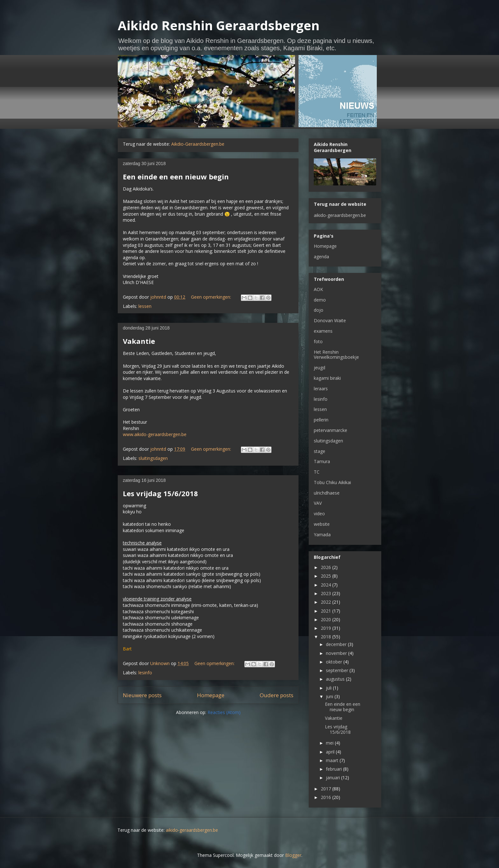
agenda (321, 257)
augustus (336, 679)
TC (317, 472)
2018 (327, 637)
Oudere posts (277, 695)
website (322, 524)
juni (330, 696)
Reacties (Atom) (224, 712)
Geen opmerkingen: (212, 297)
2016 (327, 797)
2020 (327, 619)
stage (320, 451)
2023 (327, 593)
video (319, 514)
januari (334, 778)
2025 (327, 576)
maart (333, 760)
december (337, 644)
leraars (321, 389)
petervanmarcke (330, 430)
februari (334, 769)
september (338, 670)
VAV (318, 503)
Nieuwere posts (142, 695)
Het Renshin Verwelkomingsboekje (336, 355)
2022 (327, 602)
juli (329, 688)
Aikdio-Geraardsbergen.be (198, 144)
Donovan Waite (330, 320)
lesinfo (145, 673)
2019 (327, 628)
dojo (319, 310)
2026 (327, 567)
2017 (327, 789)
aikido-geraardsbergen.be (340, 215)
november (337, 653)
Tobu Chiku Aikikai (332, 482)
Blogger (293, 855)
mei (330, 743)
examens (323, 331)
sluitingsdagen (153, 458)
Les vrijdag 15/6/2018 (160, 493)
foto (318, 341)
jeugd (320, 368)
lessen (145, 306)
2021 (327, 611)
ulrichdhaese (327, 493)
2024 (327, 585)
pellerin (321, 420)
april (331, 752)
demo (320, 300)
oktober (335, 662)
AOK (318, 289)
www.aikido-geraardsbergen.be (155, 434)
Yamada (322, 535)
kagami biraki (327, 378)
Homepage (211, 695)
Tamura (322, 461)
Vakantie (139, 341)
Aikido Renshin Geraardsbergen (219, 25)
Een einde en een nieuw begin (176, 177)
